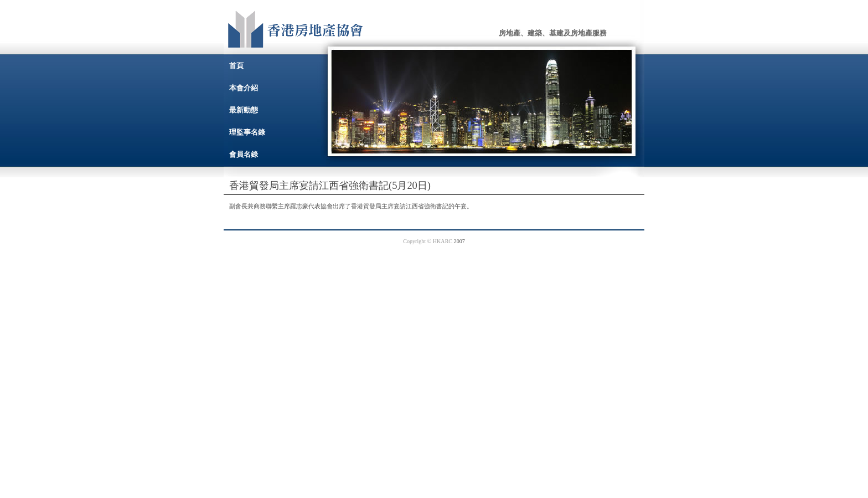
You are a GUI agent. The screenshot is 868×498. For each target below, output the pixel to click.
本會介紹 (244, 88)
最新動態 (244, 110)
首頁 (236, 66)
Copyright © (418, 241)
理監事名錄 (247, 132)
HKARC (443, 241)
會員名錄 (244, 154)
